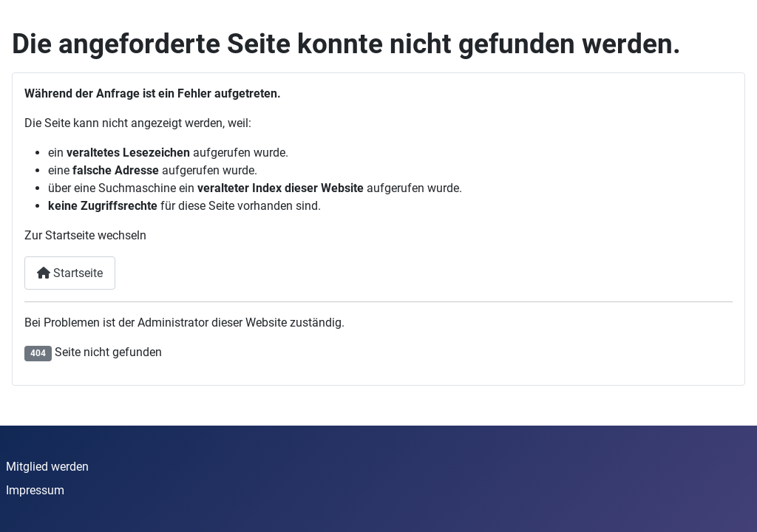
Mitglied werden (47, 467)
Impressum (35, 490)
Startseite (70, 273)
